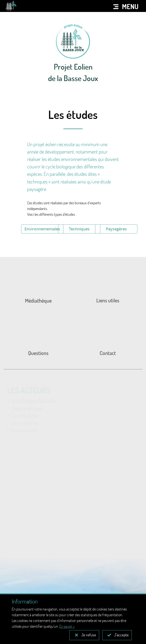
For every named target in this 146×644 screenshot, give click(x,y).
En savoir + (67, 626)
